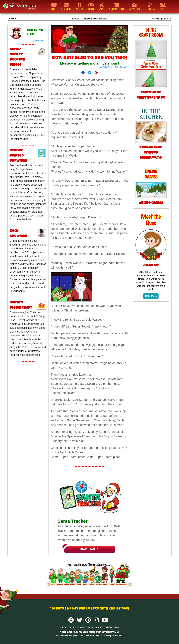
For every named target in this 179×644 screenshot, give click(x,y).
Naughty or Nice (117, 6)
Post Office (66, 6)
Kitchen (79, 6)
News (54, 6)
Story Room (134, 6)
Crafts (102, 6)
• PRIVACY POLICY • (68, 627)
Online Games (151, 203)
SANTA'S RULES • (112, 627)
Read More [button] (151, 296)
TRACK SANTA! (82, 548)
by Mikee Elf (37, 41)
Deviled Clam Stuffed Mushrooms (151, 153)
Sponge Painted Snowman (18, 156)
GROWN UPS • (98, 627)
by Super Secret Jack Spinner (113, 67)
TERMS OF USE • (84, 627)
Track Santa (150, 6)
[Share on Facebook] (83, 72)
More (163, 6)
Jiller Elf (151, 266)
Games (91, 6)
